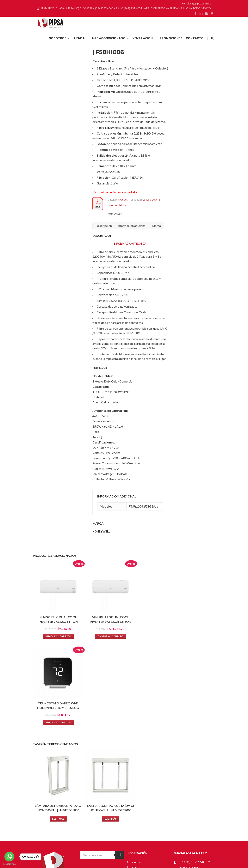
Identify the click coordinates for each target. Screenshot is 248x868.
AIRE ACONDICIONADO (110, 44)
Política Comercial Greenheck (148, 812)
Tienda (135, 807)
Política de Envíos (141, 817)
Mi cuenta (137, 797)
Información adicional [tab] (132, 226)
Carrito (135, 802)
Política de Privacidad (143, 822)
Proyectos (137, 776)
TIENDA (81, 44)
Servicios (136, 771)
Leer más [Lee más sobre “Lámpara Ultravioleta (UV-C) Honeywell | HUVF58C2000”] (100, 723)
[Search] (120, 759)
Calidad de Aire (151, 200)
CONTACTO (195, 44)
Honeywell (115, 213)
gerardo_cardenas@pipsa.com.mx (194, 821)
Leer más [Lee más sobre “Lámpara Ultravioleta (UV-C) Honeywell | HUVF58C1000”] (55, 723)
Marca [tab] (156, 226)
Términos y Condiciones (145, 827)
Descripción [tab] (104, 226)
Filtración (113, 205)
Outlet (124, 200)
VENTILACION (144, 44)
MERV (123, 205)
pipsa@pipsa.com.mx (193, 777)
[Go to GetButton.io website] (9, 864)
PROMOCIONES (171, 44)
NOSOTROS (59, 44)
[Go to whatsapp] (9, 857)
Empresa (136, 766)
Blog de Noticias (140, 781)
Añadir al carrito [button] (55, 629)
